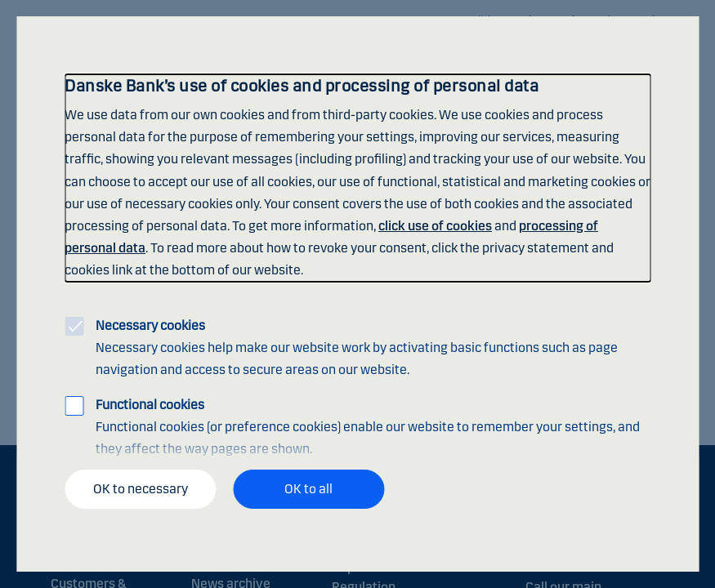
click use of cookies (435, 226)
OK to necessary (141, 489)
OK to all (308, 489)
